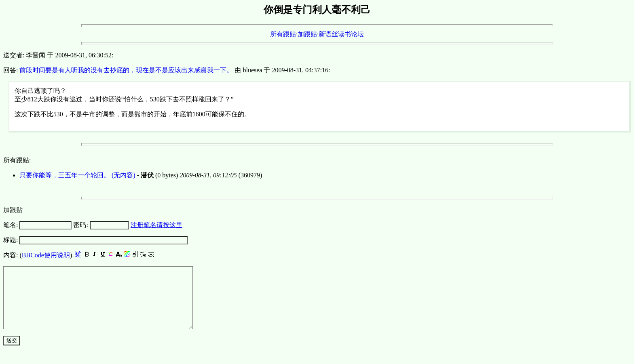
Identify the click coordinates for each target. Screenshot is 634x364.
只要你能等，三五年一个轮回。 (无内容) (77, 175)
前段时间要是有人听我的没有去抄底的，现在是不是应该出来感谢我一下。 (127, 70)
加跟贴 (307, 34)
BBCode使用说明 (46, 255)
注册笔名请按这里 (156, 225)
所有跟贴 (283, 34)
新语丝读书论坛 (341, 34)
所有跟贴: (17, 160)
